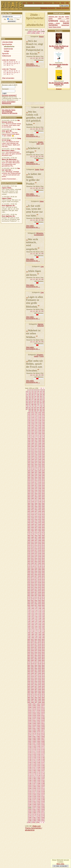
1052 (30, 725)
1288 (30, 821)
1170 (38, 772)
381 (33, 503)
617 (36, 579)
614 (43, 578)
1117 (34, 751)
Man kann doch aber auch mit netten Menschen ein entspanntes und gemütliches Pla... (11, 163)
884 (43, 665)
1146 (38, 762)
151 (33, 429)
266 (33, 466)
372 (36, 500)
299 (43, 476)
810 (29, 643)
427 (36, 518)
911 (33, 675)
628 (40, 583)
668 (40, 596)
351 (33, 494)
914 (43, 675)
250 (29, 461)
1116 (30, 751)
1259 (38, 33)
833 (40, 649)
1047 (43, 722)
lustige (7, 51)
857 (36, 657)
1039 (43, 719)
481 (33, 536)
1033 (34, 717)
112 (36, 416)
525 (29, 550)
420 (29, 516)
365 (29, 498)
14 (38, 391)
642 (36, 587)
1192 (30, 782)
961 (33, 691)
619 (43, 579)
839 (43, 651)
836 (33, 651)
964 (43, 691)
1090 (38, 740)
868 (40, 660)
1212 (30, 790)
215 (29, 450)
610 (29, 578)
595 (29, 573)
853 (40, 656)
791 (33, 636)
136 (33, 424)
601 (33, 575)
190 (29, 442)
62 (35, 403)
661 (33, 594)
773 (40, 630)
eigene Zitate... (7, 188)
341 (33, 490)
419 (43, 515)
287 (36, 472)
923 (40, 678)
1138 (38, 759)
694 (43, 604)
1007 (43, 706)
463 (40, 529)
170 (29, 435)
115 (29, 417)
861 (33, 659)
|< (41, 30)
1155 (43, 766)
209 (43, 447)
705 (29, 609)
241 (33, 458)
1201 (34, 785)
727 (36, 615)
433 (40, 519)
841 (33, 652)
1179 (43, 775)
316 (33, 482)
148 (40, 427)
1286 (38, 819)
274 (43, 468)
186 (33, 440)
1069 (34, 732)
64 (41, 403)
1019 (43, 711)
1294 (38, 822)
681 (33, 600)
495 (29, 541)
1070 (38, 732)
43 (41, 398)
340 (29, 490)
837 (36, 651)
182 (36, 438)
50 (41, 400)
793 (40, 636)
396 (33, 508)
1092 (30, 741)
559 (43, 560)
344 (43, 490)
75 (32, 406)
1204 (30, 787)
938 (40, 683)
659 (43, 592)
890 (29, 668)
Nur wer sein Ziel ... (11, 169)
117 (36, 417)
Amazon (59, 89)
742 (36, 620)
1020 (30, 712)
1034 (38, 717)
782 (36, 633)
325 (29, 485)
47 (32, 400)
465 (29, 531)
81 (30, 408)
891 (33, 668)
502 (36, 542)
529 (43, 550)
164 (43, 432)
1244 (30, 803)
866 (33, 660)
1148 (30, 764)
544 (43, 555)
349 (43, 492)
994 (43, 701)
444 (43, 523)
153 (40, 429)
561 (33, 562)
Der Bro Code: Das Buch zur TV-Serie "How (59, 47)
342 (36, 490)
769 (43, 628)
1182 (38, 777)
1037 (34, 719)
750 (29, 623)
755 (29, 625)
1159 (43, 767)
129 (43, 421)
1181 (34, 777)
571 (33, 565)
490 (29, 539)
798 (40, 638)
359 (43, 495)
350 (29, 494)
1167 (43, 771)
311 (33, 481)
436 (33, 521)
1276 (30, 816)
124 (43, 419)
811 (33, 643)
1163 (43, 769)
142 (36, 425)
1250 (38, 805)
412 (36, 513)
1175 (43, 774)
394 (43, 506)
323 (40, 484)
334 (43, 487)
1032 (30, 717)
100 (29, 413)
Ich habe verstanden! (61, 866)
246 (33, 460)
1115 (43, 749)
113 (40, 416)
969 (43, 693)
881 (33, 665)
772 (36, 630)
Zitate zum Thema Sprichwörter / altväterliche (34, 828)
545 (29, 557)
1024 (30, 714)
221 (33, 451)
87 (27, 409)
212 (36, 448)
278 (40, 469)
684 (43, 600)
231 (33, 455)
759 (43, 625)
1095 (43, 741)
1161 (34, 769)
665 (29, 596)
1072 (30, 733)
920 (29, 678)
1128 (30, 756)
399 (43, 508)
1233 (34, 798)
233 (40, 455)
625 (29, 583)
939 (43, 683)
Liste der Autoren (9, 60)
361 (33, 497)
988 (40, 699)
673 (40, 597)
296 (33, 476)
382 (36, 503)
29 (41, 395)
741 (33, 620)
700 (29, 607)
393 (40, 506)
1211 (43, 788)
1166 (38, 771)
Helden (36, 356)
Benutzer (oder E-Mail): (10, 85)
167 (36, 434)
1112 (30, 749)
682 (36, 600)
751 (33, 623)
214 (43, 448)
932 (36, 681)
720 (29, 613)
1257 (29, 33)
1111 (43, 748)
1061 (34, 728)
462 (36, 529)
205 (29, 447)
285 (29, 472)
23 (44, 393)
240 (29, 458)
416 (33, 515)
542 (36, 555)
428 (40, 518)
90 (35, 409)
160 (29, 432)
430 (29, 519)
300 (29, 477)
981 (33, 698)
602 (36, 575)
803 (40, 639)
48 (35, 400)
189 (43, 440)
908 (40, 673)
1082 (38, 737)
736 (33, 618)
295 (29, 476)
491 (33, 539)
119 (43, 417)
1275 (43, 814)
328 (40, 485)
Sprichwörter (7, 44)
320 (29, 484)
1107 (43, 746)
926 (33, 680)
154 (43, 429)
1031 (43, 715)
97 (38, 411)
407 (36, 511)
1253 (30, 31)
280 (29, 471)
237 (36, 456)
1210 (38, 788)
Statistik (30, 3)
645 (29, 589)
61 (32, 403)
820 (29, 646)
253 (40, 461)
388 (40, 505)
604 (43, 575)
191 (33, 442)
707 (36, 609)
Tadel (38, 144)
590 (29, 571)
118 (40, 417)
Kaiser (42, 201)
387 (36, 505)
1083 (43, 737)
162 (36, 432)
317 (36, 482)
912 (36, 675)
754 (43, 623)
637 (36, 586)
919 (43, 677)
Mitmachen (40, 233)
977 (36, 696)
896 (33, 670)
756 (33, 625)
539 (43, 553)
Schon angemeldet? (9, 102)
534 (43, 552)
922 (36, 678)
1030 (38, 715)
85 (41, 408)
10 (27, 391)
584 (43, 568)
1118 (38, 751)
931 (33, 681)
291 (33, 474)
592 (36, 571)
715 (29, 612)
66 (27, 404)
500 (29, 542)
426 (33, 518)
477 (36, 534)
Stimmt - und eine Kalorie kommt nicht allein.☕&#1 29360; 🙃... (11, 134)
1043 (43, 720)
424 (43, 516)
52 (27, 401)
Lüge (42, 144)
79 (44, 406)
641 (33, 587)
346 (33, 492)
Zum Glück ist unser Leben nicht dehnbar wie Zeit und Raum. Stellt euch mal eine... (11, 144)
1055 (43, 725)
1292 (29, 822)
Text (18, 19)
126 (33, 421)
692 (36, 604)
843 (40, 652)
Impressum (38, 3)
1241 (34, 801)
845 (29, 654)
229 (43, 453)
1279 (43, 816)
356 (33, 495)
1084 (30, 738)
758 (40, 625)
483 (40, 536)
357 (36, 495)
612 (36, 578)
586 (33, 570)
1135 (43, 758)
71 (41, 404)
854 (43, 656)
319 (43, 482)
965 (29, 693)
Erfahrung (53, 21)
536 (33, 553)
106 (33, 414)
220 (29, 451)
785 (29, 634)
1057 (34, 727)
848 (40, 654)
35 (38, 396)
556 (33, 560)
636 (33, 586)
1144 (30, 762)
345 (29, 492)
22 (41, 393)
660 (29, 594)
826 (33, 647)
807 (36, 641)
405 (29, 511)
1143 (43, 761)
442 (36, 523)
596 (33, 573)
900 (29, 672)
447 (36, 524)
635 (29, 586)
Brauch (41, 36)
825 (29, 647)
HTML (11, 19)
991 (33, 701)
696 (33, 605)
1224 (30, 795)
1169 (34, 772)
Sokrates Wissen (54, 23)
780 (29, 633)
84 (38, 408)
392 (36, 506)
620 (29, 581)
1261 (34, 809)
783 (40, 633)
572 (36, 565)
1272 (30, 814)
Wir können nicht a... (11, 121)
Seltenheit (41, 326)
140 (29, 425)
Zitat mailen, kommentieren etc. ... (33, 65)
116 (33, 417)
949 (43, 686)
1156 (30, 767)
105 (29, 414)
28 (38, 395)
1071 (43, 732)
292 (36, 474)
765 (29, 628)
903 (40, 672)
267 (36, 466)
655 (29, 592)
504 (43, 542)
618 (40, 579)
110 (29, 416)
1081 (34, 737)
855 (29, 657)
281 (33, 471)
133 (40, 422)
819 (43, 644)
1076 (30, 735)
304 (43, 477)
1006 (38, 706)
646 (33, 589)
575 (29, 566)
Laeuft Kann (64, 18)
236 (33, 456)
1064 (30, 730)
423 (40, 516)
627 (36, 583)
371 (33, 500)
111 (33, 416)
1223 (43, 793)
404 (43, 510)
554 (43, 558)
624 (43, 581)
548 (40, 557)
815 (29, 644)
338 (40, 489)
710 (29, 610)
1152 (30, 766)
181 (33, 438)
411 (33, 513)
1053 (34, 725)
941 (33, 685)
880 (29, 665)
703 (40, 607)
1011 (43, 707)
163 (40, 432)
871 (33, 662)
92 (41, 409)
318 (40, 482)
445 (29, 524)
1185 (34, 779)
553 (40, 558)
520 (29, 549)
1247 (43, 803)
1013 (34, 709)
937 (36, 683)
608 (40, 576)
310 (29, 481)
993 (40, 701)
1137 (34, 759)
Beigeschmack (65, 25)
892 (36, 668)
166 (33, 434)
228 (40, 453)
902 (36, 672)
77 (38, 406)
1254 (34, 31)
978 (40, 696)
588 (40, 570)
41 (35, 398)
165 (29, 434)
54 (32, 401)
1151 (43, 764)
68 (32, 404)
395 (29, 508)
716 (33, 612)
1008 (30, 707)
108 (40, 414)
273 (40, 468)
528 (40, 550)
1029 (34, 715)
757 (36, 625)
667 (36, 596)
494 (43, 539)
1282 (38, 818)
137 (36, 424)
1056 (30, 727)
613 (40, 578)
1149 (34, 764)
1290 (38, 821)
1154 (38, 766)
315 (29, 482)
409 (43, 511)
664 (43, 594)
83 (35, 408)
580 (29, 568)
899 (43, 670)
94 (30, 411)
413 (40, 513)
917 (36, 677)
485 (29, 537)
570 (29, 565)
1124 (30, 754)
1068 (30, 732)
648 (40, 589)
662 (36, 594)
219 (43, 450)
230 (29, 455)
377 (36, 502)
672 (36, 597)
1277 (34, 816)
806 (33, 641)
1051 (43, 724)
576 (33, 566)
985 (29, 699)
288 (40, 472)
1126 (38, 754)
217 (36, 450)
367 (36, 498)
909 (43, 673)
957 (36, 690)
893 (40, 668)
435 (29, 521)
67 (30, 404)
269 (43, 466)
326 (33, 485)
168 (40, 434)
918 (40, 677)
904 (43, 672)
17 (27, 393)
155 (29, 430)
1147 (43, 762)
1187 (43, 779)
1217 (34, 792)
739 (43, 618)
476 (33, 534)
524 (43, 549)
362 (36, 497)
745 (29, 622)
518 (40, 547)
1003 (43, 704)
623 (40, 581)
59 (27, 403)
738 (40, 618)
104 (43, 413)
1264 (30, 811)
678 (40, 599)
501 (33, 542)
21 (38, 393)
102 (36, 413)
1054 (38, 725)
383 (40, 503)
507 (36, 544)
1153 (34, 766)
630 (29, 584)
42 (38, 398)
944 (43, 685)
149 (43, 427)
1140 (30, 761)
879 (43, 664)
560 (29, 562)
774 (43, 630)
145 (29, 427)
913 (40, 675)
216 (33, 450)
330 (29, 487)
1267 (43, 811)
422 (36, 516)
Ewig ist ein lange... (11, 139)
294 (43, 474)
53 (30, 401)
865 (29, 660)
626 (33, 583)
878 (40, 664)
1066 (38, 730)
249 (43, 460)
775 (29, 631)
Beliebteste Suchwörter (48, 8)
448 (40, 524)
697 (36, 605)
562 (36, 562)
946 (33, 686)
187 (36, 440)
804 (43, 639)
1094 (38, 741)
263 (40, 464)
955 (29, 690)
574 (43, 565)
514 (43, 545)
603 (40, 575)
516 (33, 547)
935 (29, 683)
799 (43, 638)
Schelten (41, 142)
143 (40, 425)
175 (29, 437)
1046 (38, 722)
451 (33, 526)
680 (29, 600)
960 (29, 691)
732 (36, 617)
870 (29, 662)
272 (36, 468)
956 (33, 690)
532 (36, 552)
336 (33, 489)
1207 (43, 787)
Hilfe (67, 3)
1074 (38, 733)
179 (43, 437)
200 (29, 445)
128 (40, 421)
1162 (38, 769)
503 (40, 542)
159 (43, 430)
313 (40, 481)
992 (36, 701)
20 (35, 393)
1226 (38, 795)
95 (32, 411)
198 (40, 443)
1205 (34, 787)
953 (40, 688)
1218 (38, 792)
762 (36, 626)
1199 (43, 783)
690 (29, 604)
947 (36, 686)
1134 (38, 758)
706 (33, 609)
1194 (38, 782)
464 (43, 529)
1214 (38, 790)
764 (43, 626)
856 (33, 657)
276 (33, 469)
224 (43, 451)
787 (36, 634)
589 (43, 570)
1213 (34, 790)
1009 (34, 707)
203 (40, 445)
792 (36, 636)
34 (35, 396)
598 (40, 573)
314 (43, 481)
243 (40, 458)
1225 (34, 795)
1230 (38, 796)
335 (29, 489)
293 (40, 474)
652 (36, 591)
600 (29, 575)
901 (33, 672)
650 (29, 591)
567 (36, 563)
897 (36, 670)
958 (40, 690)
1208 (30, 788)
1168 (30, 772)
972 (36, 694)
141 (33, 425)
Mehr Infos (60, 864)
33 (32, 396)
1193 (34, 782)
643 (40, 587)
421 (33, 516)
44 (44, 398)
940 (29, 685)
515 (29, 547)
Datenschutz (48, 3)
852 (36, 656)
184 (43, 438)
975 (29, 696)
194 (43, 442)
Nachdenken (53, 25)
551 (33, 558)
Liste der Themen (9, 69)
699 (43, 605)
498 (40, 541)
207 (36, 447)
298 (40, 476)
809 (43, 641)
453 (40, 526)
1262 (38, 809)
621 (33, 581)
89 (32, 409)
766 (33, 628)
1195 (43, 782)
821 (33, 646)
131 (33, 422)
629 (43, 583)
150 (29, 429)
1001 (34, 704)
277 (36, 469)
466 (33, 531)
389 (43, 505)
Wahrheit (40, 324)
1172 (30, 774)
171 (33, 435)
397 (36, 508)
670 (29, 597)
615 (29, 579)
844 (43, 652)
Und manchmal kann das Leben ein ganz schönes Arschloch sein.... (11, 154)
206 (33, 447)
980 (29, 698)
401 (33, 510)
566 (33, 563)
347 (36, 492)
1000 (30, 704)
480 (29, 536)
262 (36, 464)
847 (36, 654)
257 (36, 463)
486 (33, 537)
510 (29, 545)
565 (29, 563)
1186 (38, 779)
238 (40, 456)
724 (43, 613)
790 (29, 636)
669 (43, 596)
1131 (43, 756)
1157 (34, 767)
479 (43, 534)
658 (40, 592)
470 (29, 532)
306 (33, 479)
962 (36, 691)
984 (43, 698)
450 (29, 526)
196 (33, 443)
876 (33, 664)
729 (43, 615)
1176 (30, 775)
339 (43, 489)
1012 (30, 709)
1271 (43, 813)
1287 (43, 819)
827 (36, 647)
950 (29, 688)
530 (29, 552)
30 (44, 395)
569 (43, 563)
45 (27, 400)
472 (36, 532)
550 (29, 558)
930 (29, 681)
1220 (30, 793)
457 (36, 528)
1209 (34, 788)
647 (36, 589)
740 (29, 620)
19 (32, 393)
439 (43, 521)
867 (36, 660)
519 (43, 547)
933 (40, 681)
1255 (38, 31)
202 (36, 445)
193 (40, 442)
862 (36, 659)
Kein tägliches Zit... (9, 206)
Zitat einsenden (8, 78)
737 (36, 618)
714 (43, 610)
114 (43, 416)
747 (36, 622)
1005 (34, 706)
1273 (34, 814)
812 (36, 643)
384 (43, 503)
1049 (34, 724)
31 (27, 396)
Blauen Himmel (57, 27)
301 (33, 477)
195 (29, 443)
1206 (38, 787)
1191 (43, 780)
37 (44, 396)
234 (43, 455)
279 (43, 469)
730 (29, 617)
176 (33, 437)
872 (36, 662)
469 (43, 531)
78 (41, 406)
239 (43, 456)
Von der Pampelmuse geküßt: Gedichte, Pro (59, 84)
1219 (43, 792)
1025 (34, 714)
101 (33, 413)
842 (36, 652)
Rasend (50, 27)
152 (36, 429)
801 (33, 639)
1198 (38, 783)
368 (40, 498)
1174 (38, 774)
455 (29, 528)
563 (40, 562)
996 (33, 702)
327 (36, 485)
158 (40, 430)
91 (38, 409)
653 (40, 591)
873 (40, 662)
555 (29, 560)
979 (43, 696)
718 (40, 612)
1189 (34, 780)
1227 (43, 795)
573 (40, 565)
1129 (34, 756)
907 (36, 673)
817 (36, 644)
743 (40, 620)
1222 (38, 793)
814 (43, 643)
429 (43, 518)
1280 (30, 818)
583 (40, 568)
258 (40, 463)
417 (36, 515)
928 (40, 680)
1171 (43, 772)
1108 (30, 748)
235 (29, 456)
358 (40, 495)
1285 (34, 819)
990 (29, 701)
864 (43, 659)
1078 (38, 735)
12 (32, 391)
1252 (30, 806)
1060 (30, 728)
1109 (34, 748)
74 (30, 406)
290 (29, 474)
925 (29, 680)
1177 (34, 775)
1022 (38, 712)
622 (36, 581)
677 (36, 599)
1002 (38, 704)
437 (36, 521)
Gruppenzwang (39, 235)
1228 (30, 796)
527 (36, 550)
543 (40, 555)
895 (29, 670)
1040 (30, 720)
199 (43, 443)
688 (40, 602)
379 (43, 502)
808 (40, 641)
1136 (30, 759)
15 (41, 391)
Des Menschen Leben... (11, 150)
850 (29, 656)
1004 (30, 706)
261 (33, 464)
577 (36, 566)
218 (40, 450)
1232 (30, 798)
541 (33, 555)
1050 (38, 724)
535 (29, 553)
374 (43, 500)
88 (30, 409)
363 (40, 497)
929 (43, 680)
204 (43, 445)
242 (36, 458)
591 (33, 571)
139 (43, 424)
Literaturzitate (7, 42)
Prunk (42, 169)
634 (43, 584)
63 (38, 403)
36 (41, 396)
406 (33, 511)
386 (33, 505)
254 (43, 461)
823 (40, 646)
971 (33, 694)
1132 (30, 758)
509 (43, 544)
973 (40, 694)
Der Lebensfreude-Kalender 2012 (59, 65)
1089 (34, 740)
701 (33, 607)
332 (36, 487)
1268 (30, 813)
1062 (38, 728)
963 (40, 691)
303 (40, 477)
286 (33, 472)
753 (40, 623)
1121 (34, 753)
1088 (30, 740)
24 (27, 395)
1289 (34, 821)
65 (44, 403)
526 (33, 550)
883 (40, 665)
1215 (43, 790)
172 (36, 435)
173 (40, 435)
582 (36, 568)
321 (33, 484)
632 (36, 584)
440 (29, 523)
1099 (43, 743)
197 (36, 443)
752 (36, 623)
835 (29, 651)
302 (36, 477)
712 (36, 610)
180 (29, 438)
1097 (34, 743)
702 (36, 607)
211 (33, 448)
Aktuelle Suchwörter (63, 8)
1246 (38, 803)
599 (43, 573)
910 (29, 675)
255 (29, 463)
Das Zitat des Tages (9, 110)
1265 (34, 811)
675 (29, 599)
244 (43, 458)
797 (36, 638)
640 (29, 587)
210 (29, 448)
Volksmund (6, 56)
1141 (34, 761)
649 (43, 589)
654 (43, 591)
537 (36, 553)
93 (44, 409)
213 (40, 448)
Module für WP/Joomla (10, 113)
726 (33, 615)
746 (33, 622)
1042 (38, 720)
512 (36, 545)
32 (30, 396)
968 (40, 693)
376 (33, 502)
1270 (38, 813)
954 (43, 688)
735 (29, 618)
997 (36, 702)
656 (33, 592)
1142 (38, 761)
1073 (34, 733)
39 (30, 398)
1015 (43, 709)
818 (40, 644)
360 (29, 497)
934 (43, 681)
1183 (43, 777)
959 (43, 690)
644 (43, 587)
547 (36, 557)
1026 (38, 714)
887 (36, 667)
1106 (38, 746)
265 (29, 466)
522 (36, 549)
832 (36, 649)
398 (40, 508)
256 (33, 463)
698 (40, 605)
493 (40, 539)
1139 (43, 759)
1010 (38, 707)
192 (36, 442)
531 (33, 552)
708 (40, 609)
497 (36, 541)
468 (40, 531)
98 (41, 411)
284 (43, 471)
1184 (30, 779)
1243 (43, 801)
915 (29, 677)
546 (33, 557)
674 (43, 597)
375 (29, 502)
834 (43, 649)
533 (40, 552)
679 (43, 599)
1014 (38, 709)
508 (40, 544)
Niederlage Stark (53, 17)
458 (40, 528)
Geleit (42, 107)
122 (36, 419)
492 (36, 539)
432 (36, 519)
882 (36, 665)
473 (40, 532)
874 (43, 662)
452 (36, 526)
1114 (38, 749)
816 (33, 644)
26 (32, 395)
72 (44, 404)
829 (43, 647)
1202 (38, 785)
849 (43, 654)
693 (40, 604)
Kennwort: (5, 89)
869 (43, 660)
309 (43, 479)
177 (36, 437)
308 (40, 479)
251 (33, 461)
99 (44, 411)
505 (29, 544)
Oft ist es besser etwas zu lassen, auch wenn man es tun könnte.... (11, 125)
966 (33, 693)
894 (43, 668)
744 (43, 620)
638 (40, 586)
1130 (38, 756)
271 (33, 468)
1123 (43, 753)
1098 (38, 743)
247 (36, 460)
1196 (30, 783)
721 (33, 613)
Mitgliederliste (7, 103)
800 (29, 639)
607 (36, 576)
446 (33, 524)
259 (43, 463)
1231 (43, 796)
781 (33, 633)
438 (40, 521)
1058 (38, 727)
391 (33, 506)
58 (44, 401)
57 (41, 401)
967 (36, 693)
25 (30, 395)
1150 (38, 764)
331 (33, 487)
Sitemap (57, 3)
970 (29, 694)
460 (29, 529)
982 (36, 698)
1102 (38, 745)
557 (36, 560)
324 (43, 484)
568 (40, 563)
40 (32, 398)
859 (43, 657)
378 (40, 502)
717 (36, 612)
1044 (30, 722)
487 (36, 537)
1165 (34, 771)
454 (43, 526)
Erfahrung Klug (64, 21)
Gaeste (66, 23)
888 (40, 667)
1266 (38, 811)
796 (33, 638)
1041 (34, 720)
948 (40, 686)
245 (29, 460)
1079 (43, 735)
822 (36, 646)
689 (43, 602)
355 (29, 495)
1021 (34, 712)
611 (33, 578)
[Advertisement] (9, 30)
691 (33, 604)
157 (36, 430)
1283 (43, 818)
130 (29, 422)
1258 (33, 33)
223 (40, 451)
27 (35, 395)
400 (29, 510)
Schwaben (40, 355)
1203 (43, 785)
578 (40, 566)
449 (43, 524)
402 (36, 510)
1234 (38, 798)
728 (40, 615)
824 (43, 646)
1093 (34, 741)
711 (33, 610)
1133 (34, 758)
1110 (38, 748)
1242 (38, 801)
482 (36, 536)
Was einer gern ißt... (11, 130)
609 (43, 576)
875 (29, 664)
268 (40, 466)
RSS (63, 3)
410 (29, 513)
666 (33, 596)
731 (33, 617)
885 (29, 667)
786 (33, 634)
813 (40, 643)
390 (29, 506)
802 (36, 639)
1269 (34, 813)
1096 (30, 743)
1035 (43, 717)
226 (33, 453)
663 (40, 594)
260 (29, 464)
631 (33, 584)
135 (29, 424)
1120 (30, 753)
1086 (38, 738)
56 (38, 401)
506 (33, 544)
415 (29, 515)
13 (35, 391)
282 (36, 471)
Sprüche (5, 54)
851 (33, 656)
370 (29, 500)
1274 (38, 814)
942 (36, 685)
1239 (43, 800)
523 (40, 549)
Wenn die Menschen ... (10, 159)
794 (43, 636)
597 (36, 573)
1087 (43, 738)
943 (40, 685)
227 (36, 453)
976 (33, 696)
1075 (43, 733)
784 (43, 633)
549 (43, 557)
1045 (34, 722)
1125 (34, 754)
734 (43, 617)
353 (40, 494)
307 (36, 479)
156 (33, 430)
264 (43, 464)
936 (33, 683)
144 (43, 425)
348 (40, 492)
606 (33, 576)
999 (43, 702)
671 (33, 597)
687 (36, 602)
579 (43, 566)
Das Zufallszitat (7, 112)
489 (43, 537)
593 (40, 571)
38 (27, 398)
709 (43, 609)
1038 (38, 719)
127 (36, 421)
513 (40, 545)
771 (33, 630)
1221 (34, 793)
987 (36, 699)
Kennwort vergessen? (9, 95)
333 (40, 487)
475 (29, 534)
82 (32, 408)
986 (33, 699)
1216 (30, 792)
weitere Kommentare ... (10, 179)
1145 (34, 762)
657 (36, 592)
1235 (43, 798)
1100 (30, 745)
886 (33, 667)
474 (43, 532)
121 (33, 419)
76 (35, 406)
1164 (30, 771)
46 (30, 400)
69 (35, 404)
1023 (43, 712)
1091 (43, 740)
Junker (37, 169)
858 (40, 657)
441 (33, 523)
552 (36, 558)
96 (35, 411)
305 (29, 479)
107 (36, 414)
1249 (34, 805)
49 (38, 400)
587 (36, 570)
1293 (33, 822)
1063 (43, 728)
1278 (38, 816)
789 (43, 634)
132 (36, 422)
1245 (34, 803)
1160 (30, 769)
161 (33, 432)
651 (33, 591)
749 (43, 622)
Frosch (41, 356)
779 (43, 631)
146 (33, 427)
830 (29, 649)
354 (43, 494)
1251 (43, 805)
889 (43, 667)
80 (27, 408)
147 (36, 427)
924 (43, 678)
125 (29, 421)
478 (40, 534)
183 (40, 438)
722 (36, 613)
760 (29, 626)
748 (40, 622)
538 (40, 553)
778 (40, 631)
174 (43, 435)
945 (29, 686)
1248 (30, 805)
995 (29, 702)
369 (43, 498)
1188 (30, 780)
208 (40, 447)
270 (29, 468)
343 (40, 490)
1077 (34, 735)
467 (36, 531)
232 (36, 455)
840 (29, 652)
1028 (30, 715)
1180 (30, 777)
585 (29, 570)
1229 (34, 796)
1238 (38, 800)
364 (43, 497)
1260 (30, 809)
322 (36, 484)
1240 (30, 801)
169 (43, 434)
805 (29, 641)
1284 (30, 819)
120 (29, 419)
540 (29, 555)
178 (40, 437)
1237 (34, 800)
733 (40, 617)
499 (43, 541)
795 (29, 638)
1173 (34, 774)
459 (43, 528)
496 (33, 541)
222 (36, 451)
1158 (38, 767)
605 (29, 576)
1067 (43, 730)
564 (43, 562)
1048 (30, 724)
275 (29, 469)
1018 (38, 711)
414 (43, 513)
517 (36, 547)
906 (33, 673)
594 (43, 571)
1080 (30, 737)
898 (40, 670)
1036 (30, 719)
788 (40, 634)
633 (40, 584)
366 (33, 498)
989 (43, 699)
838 (40, 651)
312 (36, 481)
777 (36, 631)
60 (30, 403)
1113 (34, 749)
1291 (43, 821)
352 (36, 494)
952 (36, 688)
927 (36, 680)
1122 (38, 753)
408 (40, 511)
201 (33, 445)
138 (40, 424)
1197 (34, 783)
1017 (34, 711)
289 (43, 472)
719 (43, 612)
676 (33, 599)
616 (33, 579)
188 (40, 440)
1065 (34, 730)
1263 (43, 809)
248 (40, 460)
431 (33, 519)
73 (27, 406)
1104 (30, 746)
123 (40, 419)
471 (33, 532)
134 (43, 422)
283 (40, 471)
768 (40, 628)
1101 (34, 745)
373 (40, 500)
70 (38, 404)
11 (30, 391)
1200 (30, 785)
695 (29, 605)
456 (33, 528)
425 (29, 518)
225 (29, 453)
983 (40, 698)
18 (30, 393)
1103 (43, 745)
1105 (34, 746)
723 (40, 613)
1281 (34, 818)
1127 (43, 754)
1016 (30, 711)
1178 (38, 775)
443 (40, 523)
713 (40, 610)
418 (40, 515)
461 (33, 529)
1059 (43, 727)
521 (33, 549)
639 (43, 586)
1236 (30, 800)
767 (36, 628)
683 (40, 600)
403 (40, 510)
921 (33, 678)
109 (43, 414)
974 (43, 694)
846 (33, 654)
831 (33, 649)
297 (36, 476)
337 (36, 489)
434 (43, 519)
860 (29, 659)
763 (40, 626)
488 (40, 537)
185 (29, 440)
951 (33, 688)
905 (29, 673)
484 (43, 536)
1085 (34, 738)
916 (33, 677)
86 (44, 408)
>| (43, 33)
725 (29, 615)
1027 (43, 714)
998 (40, 702)
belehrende (8, 49)
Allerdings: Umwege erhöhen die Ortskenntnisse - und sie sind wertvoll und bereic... (11, 174)
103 (40, 413)
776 (33, 631)
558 (40, 560)
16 (44, 391)
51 (44, 400)
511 (33, 545)
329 (43, 485)
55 (35, 401)
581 (33, 568)
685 (29, 602)
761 (33, 626)
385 (29, 505)
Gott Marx (61, 17)
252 (36, 461)
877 (36, 664)
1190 (38, 780)
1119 (43, 751)
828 (40, 647)
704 (43, 607)
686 (33, 602)
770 (29, 630)
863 (40, 659)
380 (29, 503)
